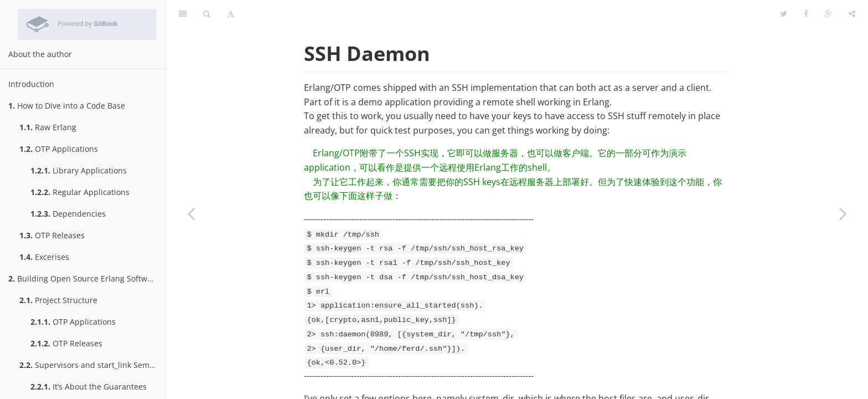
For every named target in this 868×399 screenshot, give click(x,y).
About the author (40, 54)
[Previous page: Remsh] (191, 213)
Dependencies (68, 214)
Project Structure (58, 300)
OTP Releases (52, 235)
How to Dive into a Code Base (67, 106)
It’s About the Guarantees (89, 387)
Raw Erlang (48, 127)
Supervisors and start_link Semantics (92, 365)
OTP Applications (59, 149)
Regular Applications (80, 192)
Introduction (31, 84)
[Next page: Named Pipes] (843, 213)
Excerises (44, 257)
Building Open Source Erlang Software (84, 278)
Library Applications (79, 170)
